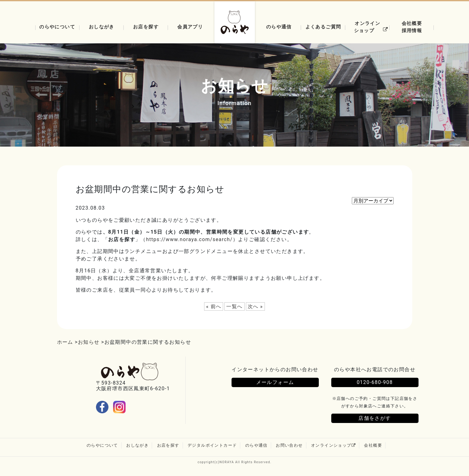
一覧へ (234, 306)
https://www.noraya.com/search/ (189, 239)
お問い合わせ (289, 446)
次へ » (255, 306)
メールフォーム (275, 383)
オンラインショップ (372, 27)
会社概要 (373, 446)
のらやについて (57, 27)
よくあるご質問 (323, 27)
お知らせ (89, 342)
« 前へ (214, 306)
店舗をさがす (375, 419)
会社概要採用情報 (412, 27)
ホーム (65, 342)
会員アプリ (190, 27)
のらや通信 (279, 27)
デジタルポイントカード (212, 446)
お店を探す (146, 27)
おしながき (102, 27)
